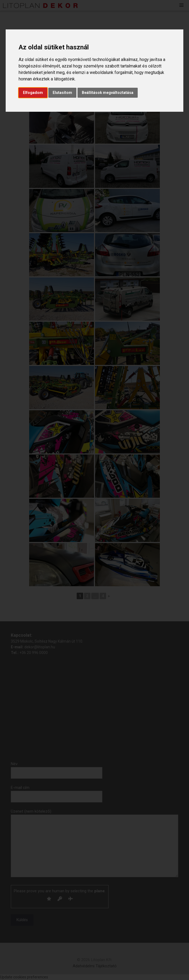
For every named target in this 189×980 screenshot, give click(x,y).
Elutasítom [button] (62, 93)
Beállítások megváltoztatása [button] (108, 93)
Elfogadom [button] (33, 93)
